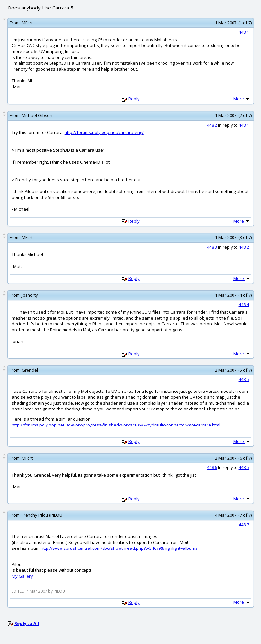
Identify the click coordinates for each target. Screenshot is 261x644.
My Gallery (22, 576)
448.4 (244, 305)
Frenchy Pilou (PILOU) (42, 515)
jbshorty (30, 295)
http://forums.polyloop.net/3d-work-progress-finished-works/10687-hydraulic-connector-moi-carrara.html (116, 425)
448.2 (212, 125)
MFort (27, 23)
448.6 (212, 467)
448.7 (244, 525)
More (242, 99)
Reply (134, 99)
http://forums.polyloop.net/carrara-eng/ (104, 132)
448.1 (244, 32)
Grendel (30, 370)
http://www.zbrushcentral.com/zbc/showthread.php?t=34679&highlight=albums (119, 548)
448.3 (212, 247)
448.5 (244, 379)
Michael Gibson (37, 115)
